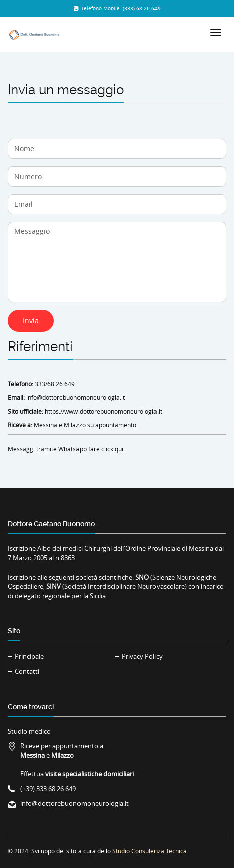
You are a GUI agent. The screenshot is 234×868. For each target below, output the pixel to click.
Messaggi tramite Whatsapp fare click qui (65, 449)
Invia (31, 321)
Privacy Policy (142, 656)
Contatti (27, 671)
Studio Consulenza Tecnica (149, 851)
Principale (29, 656)
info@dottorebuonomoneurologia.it (75, 397)
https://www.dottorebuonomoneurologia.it (103, 411)
